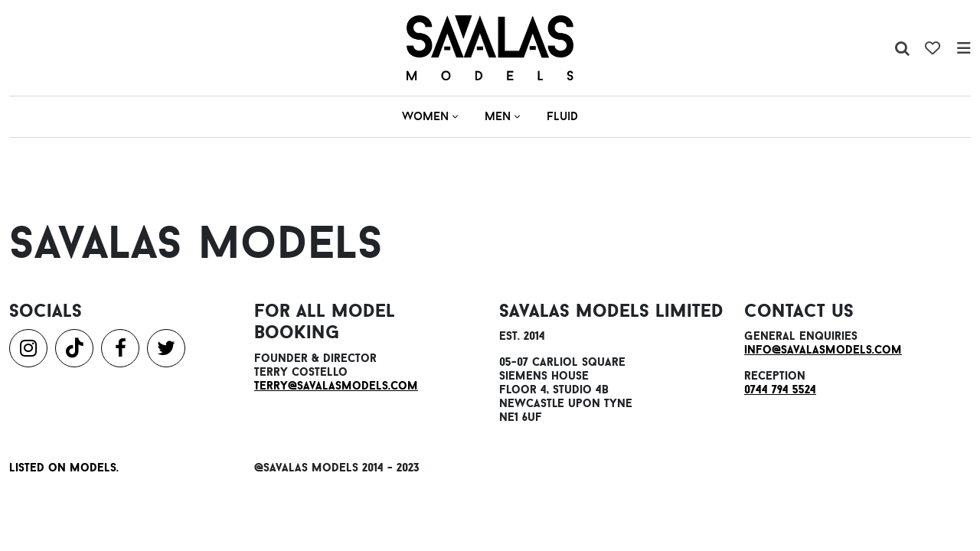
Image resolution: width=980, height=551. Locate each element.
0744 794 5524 (780, 389)
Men (502, 116)
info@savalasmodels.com (823, 349)
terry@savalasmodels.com (336, 385)
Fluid (562, 116)
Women (430, 116)
